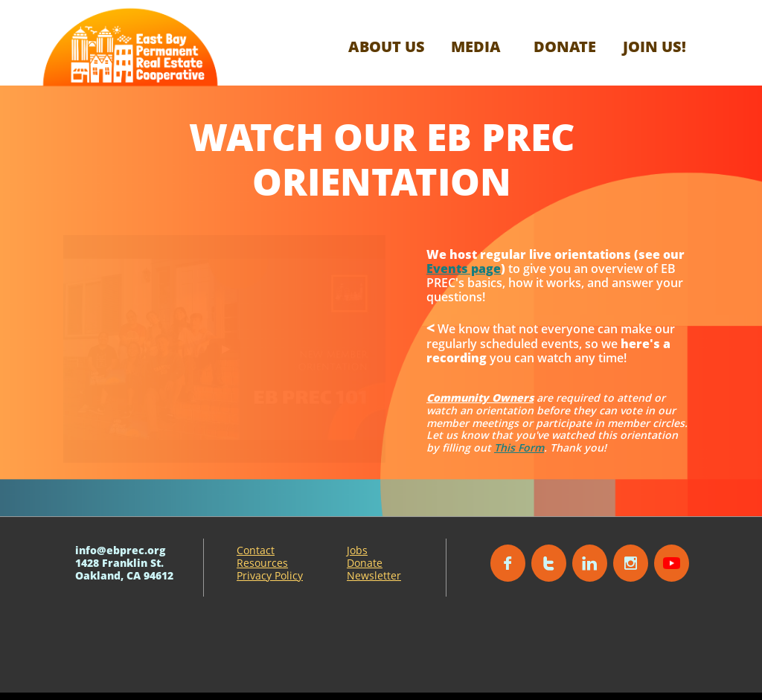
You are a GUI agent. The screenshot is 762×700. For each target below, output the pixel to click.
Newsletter (374, 575)
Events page (464, 269)
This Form (519, 447)
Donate (365, 563)
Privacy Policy (270, 575)
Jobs (357, 550)
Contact (256, 550)
